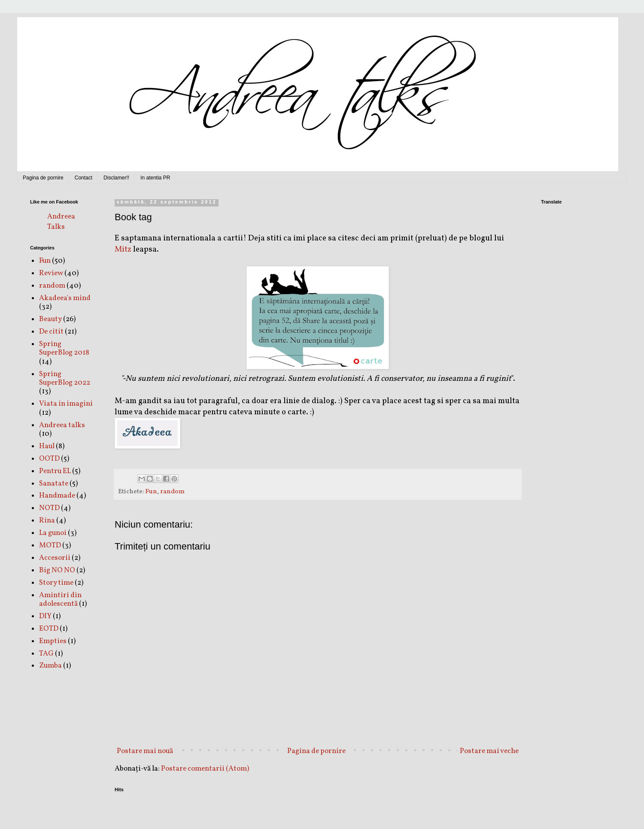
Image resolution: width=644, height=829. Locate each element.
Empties (53, 641)
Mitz (123, 249)
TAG (46, 654)
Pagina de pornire (43, 178)
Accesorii (55, 558)
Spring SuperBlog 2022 (65, 378)
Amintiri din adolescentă (60, 600)
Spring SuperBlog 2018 (64, 348)
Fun (151, 492)
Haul (47, 446)
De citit (51, 332)
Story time (56, 583)
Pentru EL (55, 471)
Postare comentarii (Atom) (205, 769)
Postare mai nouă (145, 751)
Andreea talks (62, 425)
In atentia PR (155, 178)
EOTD (49, 629)
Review (51, 273)
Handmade (57, 496)
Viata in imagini (66, 404)
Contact (84, 178)
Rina (47, 521)
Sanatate (54, 484)
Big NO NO (57, 570)
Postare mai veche (489, 751)
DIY (45, 616)
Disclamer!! (116, 178)
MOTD (50, 545)
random (172, 492)
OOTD (49, 459)
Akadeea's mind (65, 298)
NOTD (49, 508)
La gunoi (53, 533)
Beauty (50, 319)
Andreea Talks (61, 222)
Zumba (50, 666)
